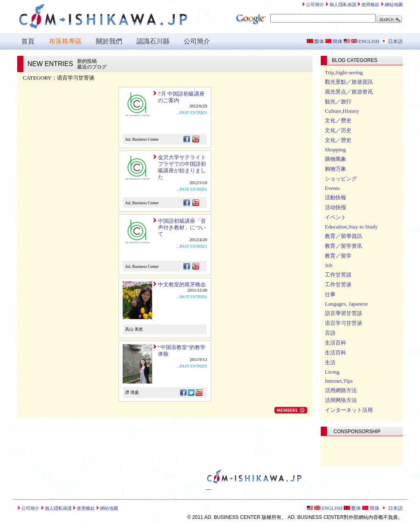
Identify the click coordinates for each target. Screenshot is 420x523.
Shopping (335, 150)
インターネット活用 (349, 410)
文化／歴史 (338, 140)
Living (332, 372)
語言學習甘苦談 (344, 313)
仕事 (330, 294)
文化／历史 (338, 130)
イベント (336, 217)
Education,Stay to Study (351, 227)
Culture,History (342, 111)
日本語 (392, 41)
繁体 (315, 41)
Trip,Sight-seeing (344, 72)
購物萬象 (336, 159)
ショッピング (341, 179)
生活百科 (336, 343)
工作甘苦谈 (338, 284)
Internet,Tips (339, 381)
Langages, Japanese (346, 304)
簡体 (334, 41)
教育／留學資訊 (344, 236)
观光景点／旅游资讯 (349, 92)
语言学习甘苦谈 (344, 323)
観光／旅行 (338, 102)
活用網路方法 (341, 390)
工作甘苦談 (338, 275)
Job (329, 265)
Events (332, 188)
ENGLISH (362, 41)
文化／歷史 (338, 120)
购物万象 (336, 169)
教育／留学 (338, 256)
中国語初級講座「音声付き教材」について (182, 227)
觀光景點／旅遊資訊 (349, 82)
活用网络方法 (341, 400)
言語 (330, 333)
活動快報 (336, 198)
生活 (330, 362)
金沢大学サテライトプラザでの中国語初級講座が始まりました (182, 167)
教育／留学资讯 (344, 246)
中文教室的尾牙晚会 (182, 284)
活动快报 (336, 207)
